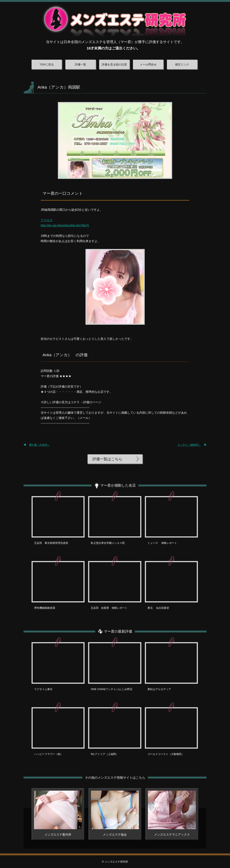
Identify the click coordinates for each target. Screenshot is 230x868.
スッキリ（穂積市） (189, 445)
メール (84, 418)
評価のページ (92, 402)
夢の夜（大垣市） (40, 445)
